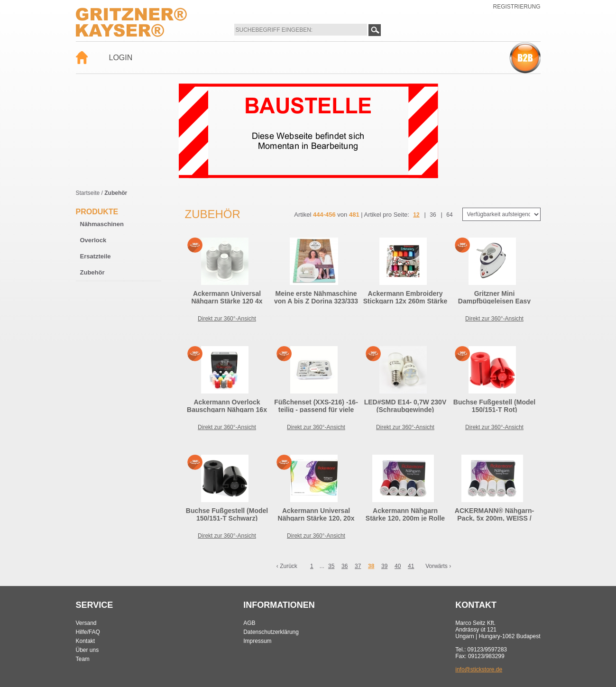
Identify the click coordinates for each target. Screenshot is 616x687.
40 (398, 566)
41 (411, 566)
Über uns (87, 650)
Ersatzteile (96, 256)
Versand (86, 623)
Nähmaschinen (102, 224)
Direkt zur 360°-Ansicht (227, 319)
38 (371, 566)
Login (121, 58)
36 (433, 215)
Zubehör (92, 272)
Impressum (257, 641)
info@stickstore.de (479, 669)
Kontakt (86, 641)
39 (384, 566)
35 (331, 566)
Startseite (88, 193)
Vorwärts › (438, 566)
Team (83, 659)
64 (449, 215)
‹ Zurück (287, 566)
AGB (249, 623)
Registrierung (516, 7)
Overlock (93, 240)
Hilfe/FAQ (88, 632)
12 (416, 215)
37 (358, 566)
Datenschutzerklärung (271, 632)
